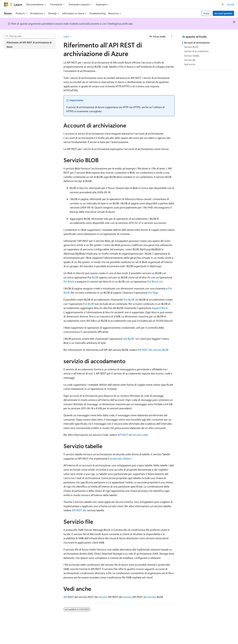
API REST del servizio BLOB (153, 350)
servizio (103, 597)
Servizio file (190, 60)
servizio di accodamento (196, 51)
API (65, 597)
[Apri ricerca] (223, 4)
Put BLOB (129, 299)
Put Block (69, 281)
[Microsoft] (6, 4)
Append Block (160, 308)
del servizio (150, 597)
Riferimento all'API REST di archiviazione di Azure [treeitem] (29, 45)
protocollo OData (120, 458)
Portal (207, 13)
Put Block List (155, 281)
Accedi (231, 4)
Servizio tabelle (192, 56)
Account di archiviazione (197, 43)
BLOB (95, 277)
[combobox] (30, 36)
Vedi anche (190, 64)
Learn (66, 36)
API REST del (79, 510)
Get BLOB (129, 339)
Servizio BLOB (191, 47)
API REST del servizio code (133, 435)
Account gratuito (223, 13)
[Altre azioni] (172, 37)
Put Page (153, 292)
